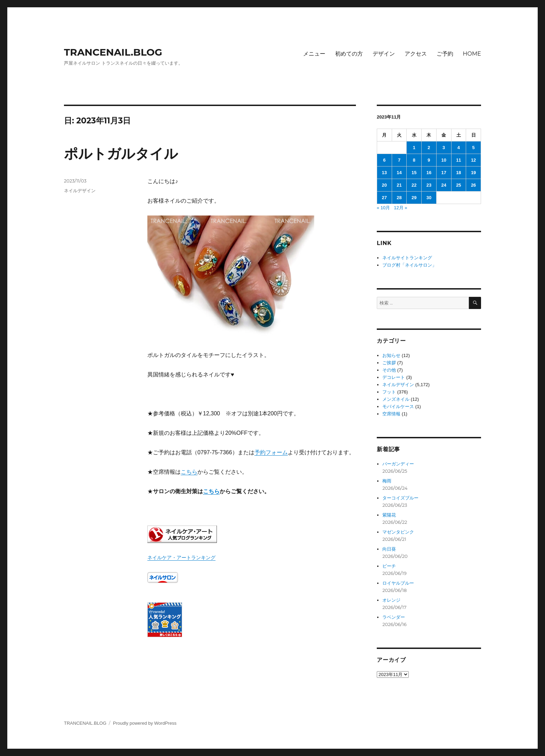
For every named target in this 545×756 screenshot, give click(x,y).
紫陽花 (389, 515)
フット (389, 392)
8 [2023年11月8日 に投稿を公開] (414, 160)
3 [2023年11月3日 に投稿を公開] (444, 148)
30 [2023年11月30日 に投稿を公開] (429, 198)
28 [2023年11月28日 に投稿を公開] (399, 198)
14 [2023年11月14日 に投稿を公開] (399, 173)
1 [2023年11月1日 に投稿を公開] (414, 148)
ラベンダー (394, 617)
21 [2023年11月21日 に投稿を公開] (399, 185)
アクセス (416, 54)
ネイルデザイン (80, 190)
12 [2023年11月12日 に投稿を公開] (473, 160)
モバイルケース (398, 407)
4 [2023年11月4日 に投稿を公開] (459, 148)
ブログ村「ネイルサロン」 (409, 265)
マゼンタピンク (398, 532)
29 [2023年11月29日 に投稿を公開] (414, 198)
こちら (189, 472)
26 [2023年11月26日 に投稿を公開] (473, 185)
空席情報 (391, 414)
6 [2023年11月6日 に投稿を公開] (384, 160)
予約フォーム (271, 452)
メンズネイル (396, 399)
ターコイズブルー (400, 498)
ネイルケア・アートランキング (181, 558)
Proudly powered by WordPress (145, 723)
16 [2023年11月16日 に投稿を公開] (429, 173)
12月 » (400, 208)
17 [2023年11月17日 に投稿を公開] (444, 173)
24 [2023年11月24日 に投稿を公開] (444, 185)
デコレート (394, 377)
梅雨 (387, 481)
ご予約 (445, 54)
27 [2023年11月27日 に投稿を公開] (384, 198)
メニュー (314, 54)
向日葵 (389, 549)
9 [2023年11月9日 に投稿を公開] (429, 160)
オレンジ (391, 600)
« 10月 (383, 208)
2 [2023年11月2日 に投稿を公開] (429, 148)
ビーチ (389, 566)
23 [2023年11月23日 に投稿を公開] (429, 185)
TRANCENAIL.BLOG (113, 52)
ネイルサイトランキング (407, 258)
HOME (472, 54)
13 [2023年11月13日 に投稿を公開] (384, 173)
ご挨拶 (389, 363)
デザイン (384, 54)
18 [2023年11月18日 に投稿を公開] (458, 173)
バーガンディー (398, 464)
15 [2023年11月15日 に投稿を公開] (414, 173)
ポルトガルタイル (121, 153)
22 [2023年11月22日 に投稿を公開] (414, 185)
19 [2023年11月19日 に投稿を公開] (473, 173)
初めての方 (349, 54)
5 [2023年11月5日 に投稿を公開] (473, 148)
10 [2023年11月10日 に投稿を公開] (444, 160)
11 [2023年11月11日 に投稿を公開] (458, 160)
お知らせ (391, 355)
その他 (389, 370)
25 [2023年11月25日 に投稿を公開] (458, 185)
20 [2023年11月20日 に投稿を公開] (384, 185)
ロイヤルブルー (398, 583)
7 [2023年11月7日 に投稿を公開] (399, 160)
